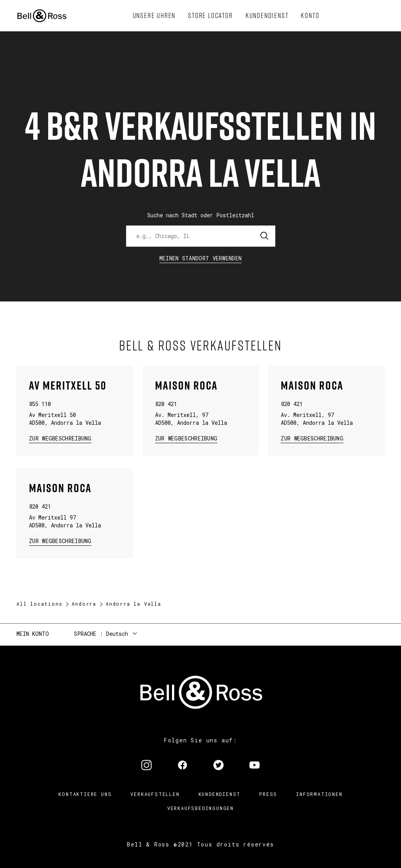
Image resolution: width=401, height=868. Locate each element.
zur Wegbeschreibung (60, 438)
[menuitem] (154, 16)
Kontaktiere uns (85, 794)
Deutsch (117, 634)
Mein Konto (33, 634)
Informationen (319, 794)
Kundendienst (220, 794)
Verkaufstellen (155, 794)
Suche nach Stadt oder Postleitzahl (201, 215)
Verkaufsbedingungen (200, 808)
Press (268, 794)
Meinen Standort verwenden (201, 258)
